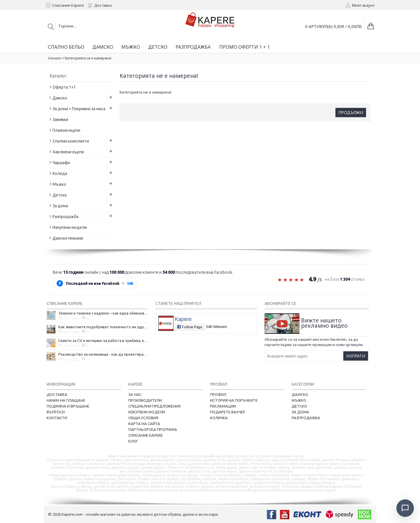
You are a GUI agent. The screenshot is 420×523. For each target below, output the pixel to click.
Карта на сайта (144, 424)
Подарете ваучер (228, 412)
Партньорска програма (153, 429)
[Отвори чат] (404, 507)
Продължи (351, 112)
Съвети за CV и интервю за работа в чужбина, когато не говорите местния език (103, 341)
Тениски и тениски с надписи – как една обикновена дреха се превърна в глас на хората (103, 313)
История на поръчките (234, 400)
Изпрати (356, 356)
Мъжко (299, 400)
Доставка (57, 394)
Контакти (57, 418)
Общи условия (143, 418)
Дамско (300, 394)
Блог (133, 441)
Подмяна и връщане (68, 406)
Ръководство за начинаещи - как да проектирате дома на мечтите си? (103, 354)
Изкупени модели (147, 412)
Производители (145, 400)
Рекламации (223, 406)
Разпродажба (306, 418)
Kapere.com (72, 514)
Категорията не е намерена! (88, 58)
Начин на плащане (66, 400)
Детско (299, 406)
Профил (218, 394)
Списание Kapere (146, 435)
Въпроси (56, 412)
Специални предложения (154, 406)
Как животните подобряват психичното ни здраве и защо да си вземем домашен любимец (103, 327)
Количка (219, 418)
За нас (135, 394)
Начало (55, 58)
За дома (300, 412)
